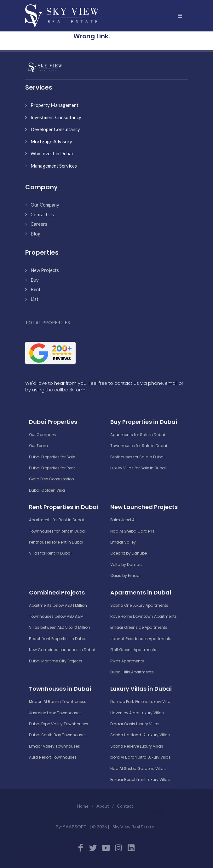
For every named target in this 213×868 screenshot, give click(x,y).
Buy (35, 280)
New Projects (45, 270)
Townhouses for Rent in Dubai (57, 531)
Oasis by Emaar (126, 575)
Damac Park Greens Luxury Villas (141, 702)
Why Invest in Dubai (52, 153)
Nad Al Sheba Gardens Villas (138, 768)
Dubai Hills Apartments (132, 672)
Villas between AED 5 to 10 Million (60, 627)
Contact (125, 806)
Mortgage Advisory (51, 141)
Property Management (55, 105)
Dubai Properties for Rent (52, 468)
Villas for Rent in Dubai (50, 553)
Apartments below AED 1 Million (58, 605)
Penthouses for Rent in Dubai (56, 542)
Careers (39, 224)
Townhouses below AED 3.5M (56, 616)
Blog (36, 234)
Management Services (54, 166)
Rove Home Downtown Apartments (144, 616)
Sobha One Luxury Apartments (139, 605)
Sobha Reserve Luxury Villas (137, 746)
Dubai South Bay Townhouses (58, 735)
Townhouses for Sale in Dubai (139, 446)
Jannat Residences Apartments (141, 639)
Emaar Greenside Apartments (139, 627)
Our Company (45, 205)
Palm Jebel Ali (123, 520)
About (103, 806)
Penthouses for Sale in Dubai (137, 457)
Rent (36, 289)
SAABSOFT (75, 827)
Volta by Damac (126, 564)
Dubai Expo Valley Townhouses (59, 724)
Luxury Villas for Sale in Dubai (138, 468)
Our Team (38, 446)
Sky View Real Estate (133, 827)
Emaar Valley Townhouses (55, 746)
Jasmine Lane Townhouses (55, 713)
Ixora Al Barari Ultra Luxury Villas (141, 757)
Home (83, 806)
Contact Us (42, 214)
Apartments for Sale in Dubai (138, 435)
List (35, 299)
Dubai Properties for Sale (52, 457)
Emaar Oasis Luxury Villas (135, 724)
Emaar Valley (123, 542)
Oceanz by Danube (129, 553)
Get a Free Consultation (52, 479)
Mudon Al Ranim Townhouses (58, 702)
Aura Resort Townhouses (53, 757)
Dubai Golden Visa (47, 490)
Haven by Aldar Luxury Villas (137, 713)
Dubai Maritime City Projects (56, 661)
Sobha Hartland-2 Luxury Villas (140, 735)
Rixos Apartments (127, 661)
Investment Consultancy (56, 117)
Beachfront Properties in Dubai (58, 639)
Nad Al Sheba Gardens (132, 531)
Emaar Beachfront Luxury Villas (140, 780)
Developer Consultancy (55, 129)
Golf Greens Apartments (133, 650)
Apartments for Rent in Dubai (56, 520)
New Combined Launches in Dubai (62, 650)
